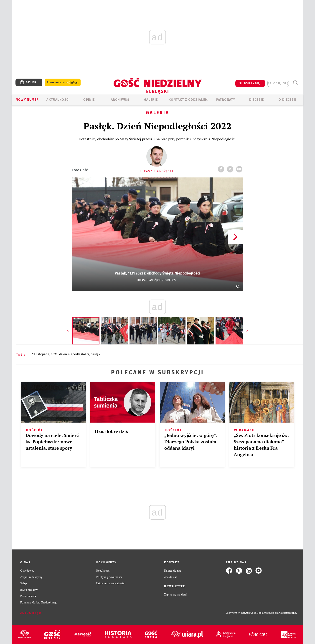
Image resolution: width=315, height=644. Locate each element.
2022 (54, 354)
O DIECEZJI (287, 100)
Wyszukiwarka (295, 83)
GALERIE (151, 100)
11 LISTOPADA (41, 354)
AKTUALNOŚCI (58, 100)
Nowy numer (27, 100)
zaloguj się (278, 83)
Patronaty (226, 100)
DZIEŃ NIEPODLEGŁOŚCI (74, 354)
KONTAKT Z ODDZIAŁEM (188, 100)
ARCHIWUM (120, 100)
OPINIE (89, 100)
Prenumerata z (63, 83)
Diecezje (257, 100)
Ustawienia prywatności (111, 583)
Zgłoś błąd (31, 613)
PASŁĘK (95, 354)
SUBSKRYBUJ (250, 83)
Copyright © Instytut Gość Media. (245, 613)
